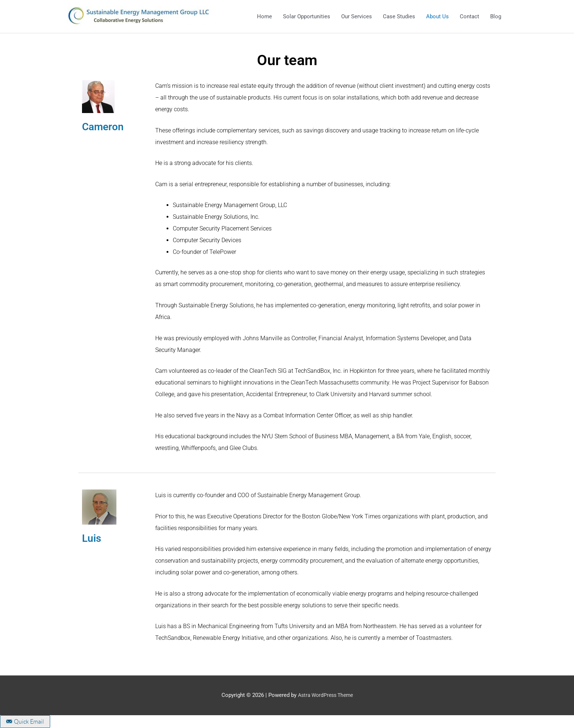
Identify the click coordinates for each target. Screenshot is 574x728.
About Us (437, 16)
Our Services (357, 16)
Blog (496, 16)
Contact (469, 16)
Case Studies (399, 16)
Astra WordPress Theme (325, 695)
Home (264, 16)
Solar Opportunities (307, 16)
